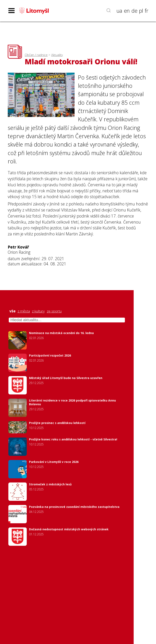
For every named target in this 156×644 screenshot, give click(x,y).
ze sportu (54, 311)
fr (146, 11)
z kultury (38, 311)
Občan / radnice (36, 55)
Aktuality (57, 55)
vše (12, 311)
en (127, 11)
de (134, 11)
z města (24, 311)
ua (119, 11)
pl (141, 11)
